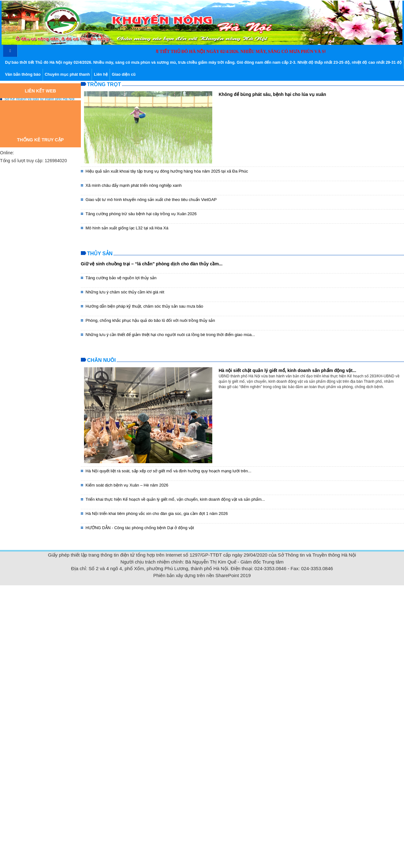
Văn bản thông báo (23, 74)
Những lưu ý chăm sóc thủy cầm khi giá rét (125, 292)
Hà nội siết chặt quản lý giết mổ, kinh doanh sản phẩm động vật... (287, 370)
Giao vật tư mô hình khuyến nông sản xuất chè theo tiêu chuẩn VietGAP (151, 200)
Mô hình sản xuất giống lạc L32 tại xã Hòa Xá (127, 228)
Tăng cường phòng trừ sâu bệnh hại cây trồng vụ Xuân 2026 (141, 214)
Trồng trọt (104, 84)
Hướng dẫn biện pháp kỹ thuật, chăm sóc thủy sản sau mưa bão (145, 306)
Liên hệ (101, 74)
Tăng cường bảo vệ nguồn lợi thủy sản (121, 278)
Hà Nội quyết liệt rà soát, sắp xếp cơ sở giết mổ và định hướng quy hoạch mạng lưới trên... (169, 471)
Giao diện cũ (124, 74)
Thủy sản (100, 254)
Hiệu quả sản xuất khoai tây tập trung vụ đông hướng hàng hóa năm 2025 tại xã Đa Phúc (167, 171)
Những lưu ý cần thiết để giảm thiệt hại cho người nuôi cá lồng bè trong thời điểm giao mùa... (170, 335)
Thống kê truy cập (40, 140)
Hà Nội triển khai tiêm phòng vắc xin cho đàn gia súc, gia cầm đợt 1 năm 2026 (157, 514)
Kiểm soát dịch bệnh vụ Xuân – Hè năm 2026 (127, 485)
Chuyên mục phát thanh (67, 74)
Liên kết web (40, 91)
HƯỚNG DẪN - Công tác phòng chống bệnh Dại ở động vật (140, 528)
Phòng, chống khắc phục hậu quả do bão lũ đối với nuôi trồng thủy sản (150, 320)
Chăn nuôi (102, 360)
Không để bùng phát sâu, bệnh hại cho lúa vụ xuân (272, 94)
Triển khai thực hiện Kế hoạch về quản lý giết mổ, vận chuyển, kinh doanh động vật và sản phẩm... (175, 499)
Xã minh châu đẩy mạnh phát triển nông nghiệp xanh (134, 185)
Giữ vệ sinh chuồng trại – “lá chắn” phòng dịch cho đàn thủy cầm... (152, 264)
